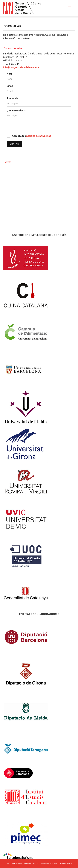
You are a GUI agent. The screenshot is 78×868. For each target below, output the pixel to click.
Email (10, 86)
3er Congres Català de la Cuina (31, 863)
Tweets (7, 162)
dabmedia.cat (67, 863)
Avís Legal (48, 863)
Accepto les (31, 136)
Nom (9, 74)
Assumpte (13, 98)
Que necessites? (16, 111)
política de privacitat (39, 136)
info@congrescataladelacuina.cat (22, 67)
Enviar (15, 144)
